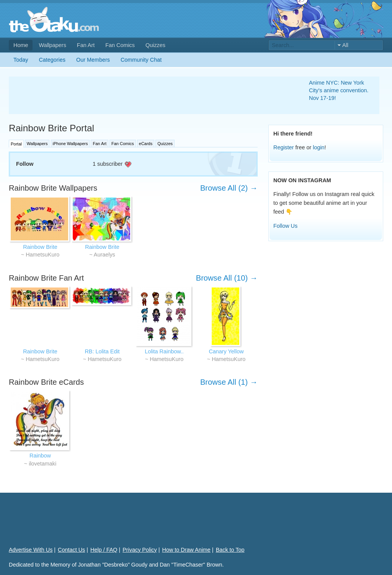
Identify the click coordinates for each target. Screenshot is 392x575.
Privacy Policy (140, 550)
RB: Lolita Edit (102, 351)
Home (21, 45)
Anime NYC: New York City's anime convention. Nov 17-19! (339, 90)
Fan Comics (120, 45)
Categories (52, 60)
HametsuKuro (42, 255)
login (318, 147)
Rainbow (40, 456)
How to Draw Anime (186, 550)
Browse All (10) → (227, 278)
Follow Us (285, 226)
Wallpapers (52, 45)
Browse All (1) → (229, 382)
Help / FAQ (104, 550)
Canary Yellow (226, 351)
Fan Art (86, 45)
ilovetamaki (42, 464)
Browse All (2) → (229, 188)
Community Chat (141, 60)
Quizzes (155, 45)
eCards (146, 144)
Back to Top (230, 550)
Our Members (93, 60)
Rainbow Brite (40, 247)
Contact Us (71, 550)
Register (284, 147)
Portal (16, 144)
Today (21, 60)
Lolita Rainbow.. (164, 351)
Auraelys (105, 255)
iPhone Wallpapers (70, 144)
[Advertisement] (150, 95)
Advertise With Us (31, 550)
